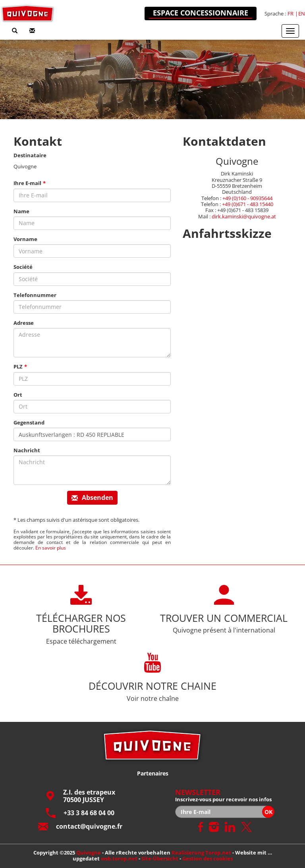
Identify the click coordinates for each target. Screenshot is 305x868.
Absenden (92, 498)
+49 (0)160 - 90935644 (247, 198)
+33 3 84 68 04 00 (80, 813)
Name (21, 211)
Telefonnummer (35, 295)
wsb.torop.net (119, 858)
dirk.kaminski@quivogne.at (244, 216)
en (302, 14)
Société (23, 267)
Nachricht (27, 450)
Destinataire (30, 155)
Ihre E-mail (27, 183)
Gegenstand (29, 423)
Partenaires (153, 773)
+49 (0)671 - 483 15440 (248, 204)
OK (268, 812)
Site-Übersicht (160, 858)
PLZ (18, 367)
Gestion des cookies (208, 858)
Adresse (24, 323)
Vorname (25, 239)
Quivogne (89, 853)
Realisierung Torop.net (201, 853)
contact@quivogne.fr (80, 827)
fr (291, 14)
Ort (18, 395)
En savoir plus (51, 548)
